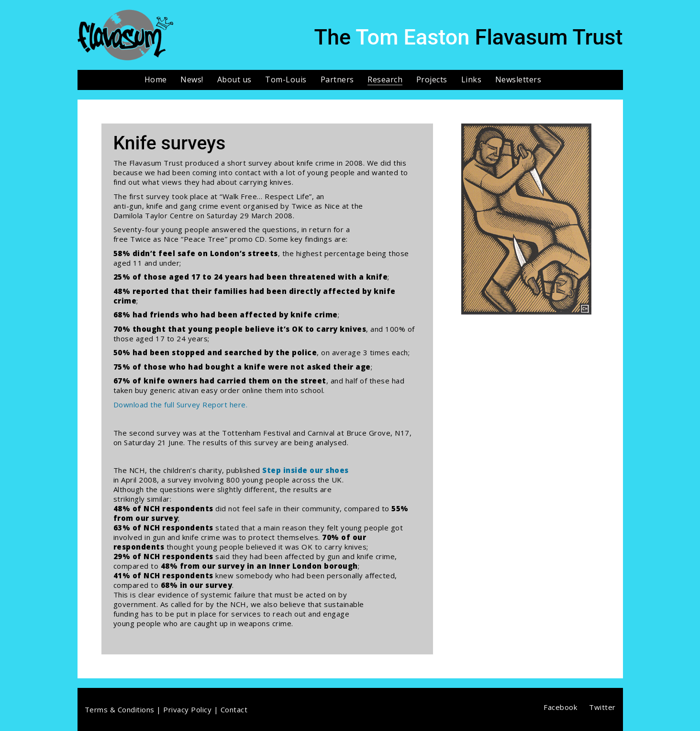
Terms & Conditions (120, 709)
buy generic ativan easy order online (199, 390)
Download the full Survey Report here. (181, 405)
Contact (234, 709)
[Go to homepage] (125, 35)
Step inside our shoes (306, 470)
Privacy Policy (187, 709)
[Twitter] (602, 707)
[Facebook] (560, 707)
